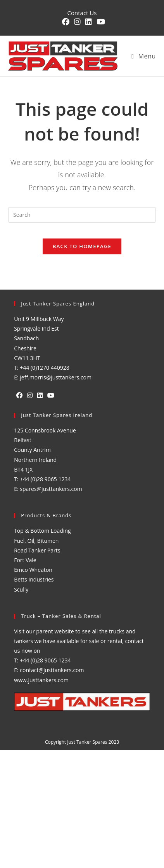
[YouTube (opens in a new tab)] (99, 22)
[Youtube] (51, 395)
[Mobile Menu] (144, 56)
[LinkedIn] (40, 395)
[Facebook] (19, 395)
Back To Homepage (82, 246)
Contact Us (82, 13)
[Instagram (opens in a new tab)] (77, 22)
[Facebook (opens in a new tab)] (66, 22)
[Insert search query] (82, 215)
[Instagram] (30, 395)
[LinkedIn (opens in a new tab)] (89, 22)
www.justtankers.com (41, 680)
